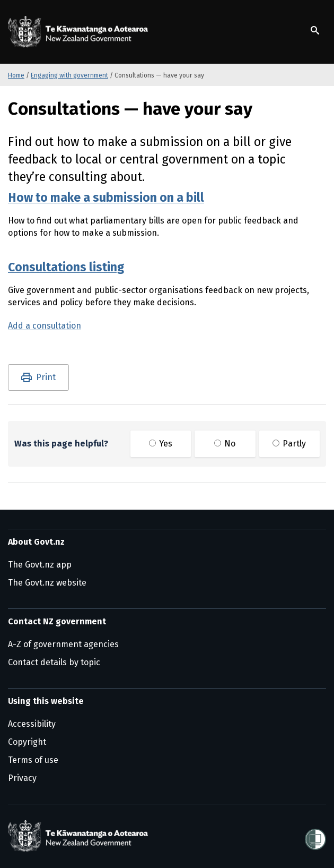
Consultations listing (66, 267)
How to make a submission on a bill (106, 197)
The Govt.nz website (47, 583)
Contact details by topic (54, 662)
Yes (161, 444)
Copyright (27, 742)
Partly (289, 444)
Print (46, 377)
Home (16, 75)
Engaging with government (69, 75)
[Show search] (315, 30)
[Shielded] (315, 836)
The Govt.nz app (40, 565)
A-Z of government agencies (63, 644)
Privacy (22, 778)
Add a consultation (45, 326)
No (225, 444)
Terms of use (33, 760)
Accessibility (32, 724)
